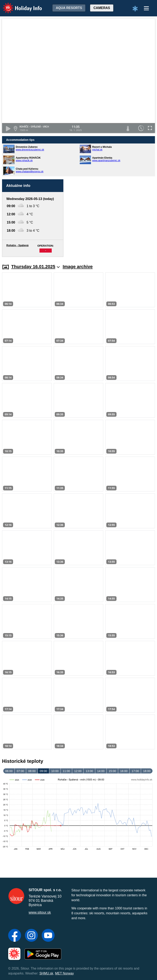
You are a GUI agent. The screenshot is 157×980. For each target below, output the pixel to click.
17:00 (135, 771)
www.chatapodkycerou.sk (30, 172)
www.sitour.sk (40, 912)
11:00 (66, 771)
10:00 (55, 771)
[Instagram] (31, 936)
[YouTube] (48, 936)
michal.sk (97, 150)
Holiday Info (18, 5)
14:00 (101, 771)
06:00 (9, 771)
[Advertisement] (111, 218)
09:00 (43, 771)
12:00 (78, 771)
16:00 (124, 771)
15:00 (112, 771)
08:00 (32, 771)
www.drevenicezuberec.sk (30, 150)
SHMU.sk (46, 973)
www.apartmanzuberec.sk (106, 160)
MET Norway (64, 973)
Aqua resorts (69, 8)
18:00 (147, 771)
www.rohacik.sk (24, 160)
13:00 (89, 771)
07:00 (20, 771)
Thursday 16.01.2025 (35, 267)
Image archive (78, 267)
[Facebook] (15, 936)
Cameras (102, 8)
